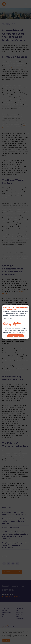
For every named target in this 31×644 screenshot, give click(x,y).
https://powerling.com (15, 336)
